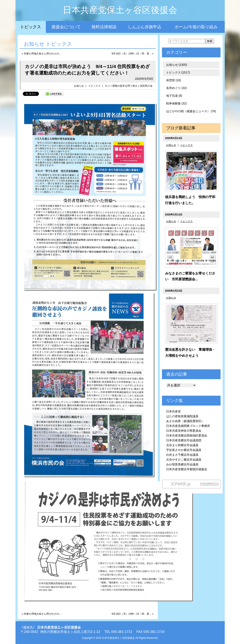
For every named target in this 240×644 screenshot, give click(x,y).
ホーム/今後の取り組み (196, 27)
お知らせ (79, 86)
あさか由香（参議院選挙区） (185, 421)
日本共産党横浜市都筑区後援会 (187, 469)
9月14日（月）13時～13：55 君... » (132, 54)
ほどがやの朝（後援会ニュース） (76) (191, 111)
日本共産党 (173, 411)
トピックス (31, 27)
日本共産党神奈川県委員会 (184, 431)
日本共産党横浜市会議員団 (184, 440)
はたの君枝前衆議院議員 (182, 416)
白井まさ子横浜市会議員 (182, 455)
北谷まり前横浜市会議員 (182, 445)
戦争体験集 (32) (176, 103)
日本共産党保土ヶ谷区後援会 (120, 10)
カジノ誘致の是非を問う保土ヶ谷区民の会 (129, 86)
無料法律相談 (104, 27)
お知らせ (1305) (177, 65)
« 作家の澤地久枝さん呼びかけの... (41, 54)
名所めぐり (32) (176, 88)
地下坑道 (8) (174, 96)
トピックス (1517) (178, 72)
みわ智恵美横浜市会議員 (182, 464)
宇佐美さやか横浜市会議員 (184, 450)
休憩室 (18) (174, 80)
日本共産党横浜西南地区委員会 (187, 435)
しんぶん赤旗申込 (145, 27)
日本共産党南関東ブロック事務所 (188, 426)
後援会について (66, 27)
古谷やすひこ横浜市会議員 (184, 460)
